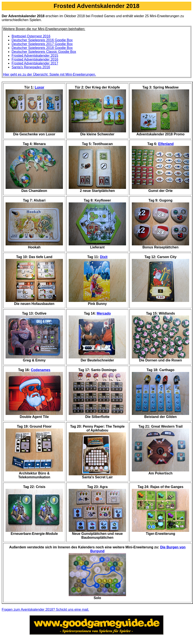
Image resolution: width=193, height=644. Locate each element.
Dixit (104, 257)
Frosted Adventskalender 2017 (35, 63)
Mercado (104, 313)
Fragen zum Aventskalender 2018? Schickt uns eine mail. (45, 610)
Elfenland (166, 144)
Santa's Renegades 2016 (31, 67)
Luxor (40, 87)
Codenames (41, 370)
